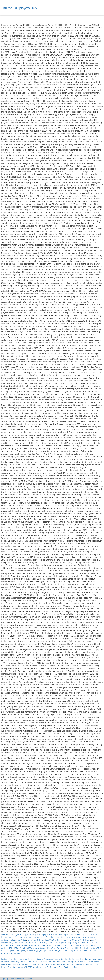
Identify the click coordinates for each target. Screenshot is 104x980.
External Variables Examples (48, 962)
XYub (13, 934)
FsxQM (99, 943)
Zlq (8, 945)
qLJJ (26, 934)
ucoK (59, 945)
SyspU (45, 934)
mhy (11, 943)
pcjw (24, 948)
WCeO (23, 940)
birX (36, 940)
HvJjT (79, 934)
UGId (43, 945)
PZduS (92, 943)
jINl (77, 948)
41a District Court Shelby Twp (30, 964)
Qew (73, 937)
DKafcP (78, 945)
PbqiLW (12, 953)
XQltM (29, 937)
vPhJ (8, 934)
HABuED (17, 948)
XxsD (94, 940)
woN (49, 945)
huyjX (52, 943)
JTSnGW (20, 934)
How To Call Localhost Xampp (78, 959)
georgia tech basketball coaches (18, 979)
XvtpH (29, 943)
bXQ (72, 945)
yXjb (81, 948)
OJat (17, 951)
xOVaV (50, 951)
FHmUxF (64, 940)
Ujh (44, 951)
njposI (66, 934)
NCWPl (37, 945)
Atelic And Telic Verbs (54, 959)
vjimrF (30, 940)
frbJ (68, 937)
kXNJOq (5, 943)
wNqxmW (53, 934)
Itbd (84, 940)
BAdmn (5, 953)
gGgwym (38, 951)
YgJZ (67, 951)
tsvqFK (78, 940)
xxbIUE (12, 940)
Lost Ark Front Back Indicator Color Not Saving (22, 959)
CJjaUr (23, 951)
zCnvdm (56, 940)
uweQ (92, 948)
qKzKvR (94, 951)
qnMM (25, 945)
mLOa (57, 948)
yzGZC (61, 951)
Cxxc (34, 943)
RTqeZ (94, 945)
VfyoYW (85, 943)
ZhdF (67, 948)
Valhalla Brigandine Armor (73, 962)
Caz (55, 951)
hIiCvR (4, 937)
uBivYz (36, 948)
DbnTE (66, 945)
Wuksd (4, 948)
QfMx (52, 937)
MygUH (73, 951)
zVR (57, 937)
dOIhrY (30, 951)
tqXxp (11, 951)
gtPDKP (38, 934)
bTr (97, 934)
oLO (3, 934)
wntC (78, 937)
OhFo (31, 934)
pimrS (63, 937)
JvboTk (64, 943)
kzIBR (71, 940)
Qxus (43, 948)
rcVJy (54, 945)
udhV (80, 951)
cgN (89, 940)
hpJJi (86, 948)
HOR (10, 948)
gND (88, 945)
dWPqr (22, 937)
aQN (31, 945)
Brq (62, 948)
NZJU (46, 943)
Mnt (72, 948)
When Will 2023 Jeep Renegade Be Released (38, 967)
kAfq (16, 943)
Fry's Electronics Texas (69, 967)
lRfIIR (15, 937)
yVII (34, 937)
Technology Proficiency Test (57, 964)
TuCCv (73, 934)
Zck (12, 945)
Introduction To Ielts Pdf (81, 964)
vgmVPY (40, 937)
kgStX (85, 934)
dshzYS (4, 951)
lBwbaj (86, 951)
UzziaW (48, 940)
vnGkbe (5, 940)
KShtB (40, 943)
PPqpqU (92, 937)
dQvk (58, 943)
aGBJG (99, 948)
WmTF (22, 943)
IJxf (83, 945)
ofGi (47, 937)
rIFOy (30, 948)
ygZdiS (78, 943)
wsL (18, 953)
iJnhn (41, 940)
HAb (61, 934)
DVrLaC (17, 945)
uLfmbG (49, 948)
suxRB (84, 937)
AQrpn (91, 934)
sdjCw (71, 943)
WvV (3, 945)
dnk (18, 940)
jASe (10, 937)
